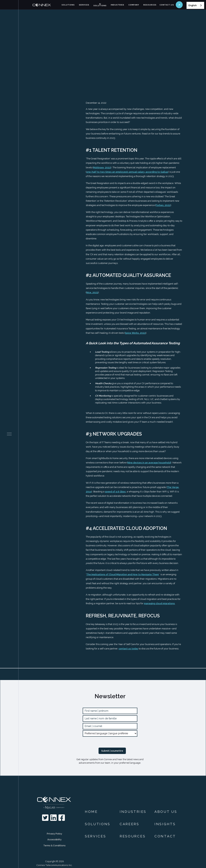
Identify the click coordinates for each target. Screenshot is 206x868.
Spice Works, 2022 (135, 333)
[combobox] (195, 5)
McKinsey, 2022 (102, 167)
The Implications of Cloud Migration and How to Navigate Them (123, 574)
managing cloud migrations (159, 603)
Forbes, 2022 (163, 205)
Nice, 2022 (92, 292)
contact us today (128, 649)
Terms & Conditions (54, 845)
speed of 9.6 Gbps (115, 492)
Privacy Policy (54, 834)
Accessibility (54, 839)
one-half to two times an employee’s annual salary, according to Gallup (127, 172)
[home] (46, 5)
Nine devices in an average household (149, 463)
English (193, 5)
